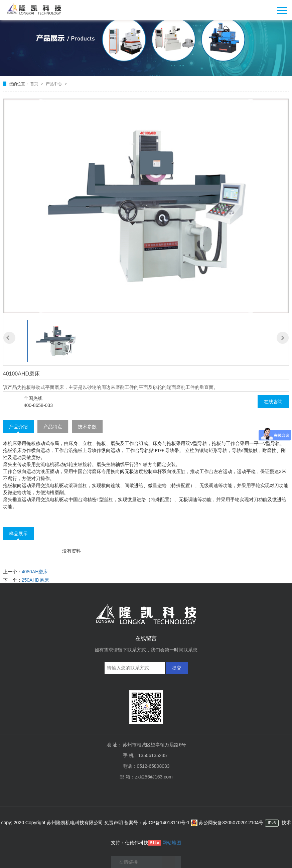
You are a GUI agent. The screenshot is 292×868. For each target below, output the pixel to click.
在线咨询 (273, 402)
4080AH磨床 (35, 572)
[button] (9, 338)
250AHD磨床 (35, 580)
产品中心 (54, 84)
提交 (177, 668)
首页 (35, 84)
